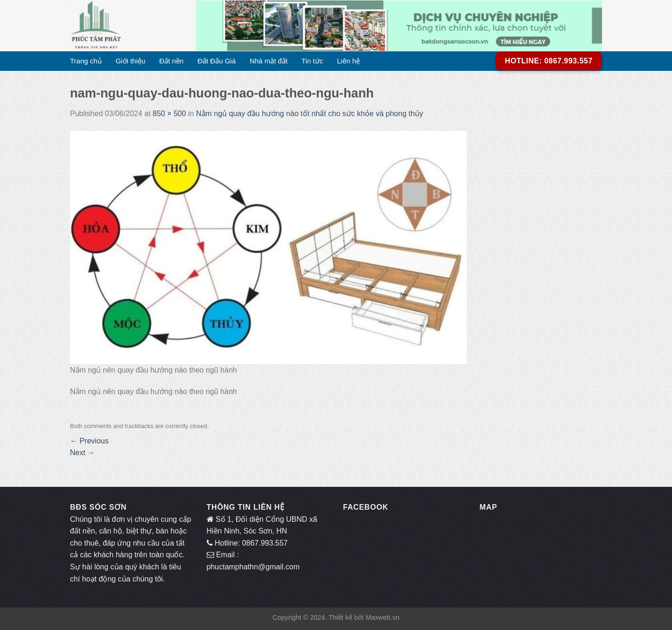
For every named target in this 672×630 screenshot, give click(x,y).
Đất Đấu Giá (217, 61)
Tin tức (312, 61)
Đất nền (171, 61)
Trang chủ (86, 61)
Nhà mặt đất (269, 61)
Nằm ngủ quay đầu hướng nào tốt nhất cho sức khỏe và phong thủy (310, 114)
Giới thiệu (131, 61)
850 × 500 (169, 114)
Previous (89, 441)
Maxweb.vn (382, 617)
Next (82, 453)
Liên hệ (348, 61)
